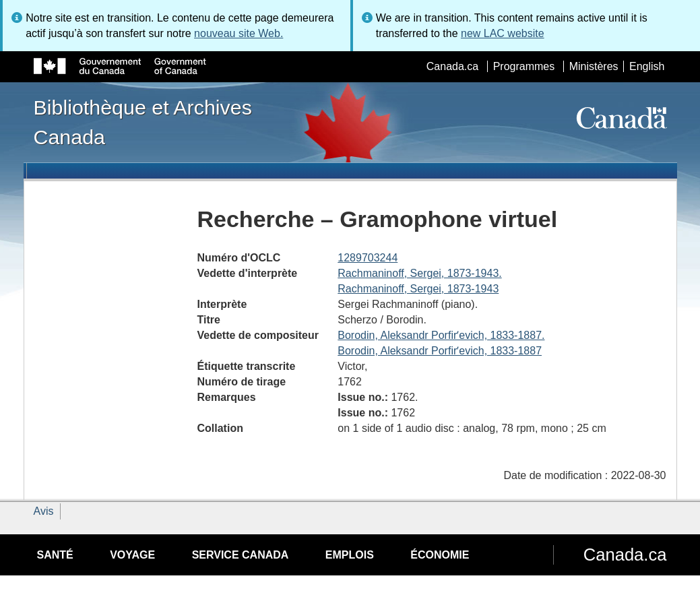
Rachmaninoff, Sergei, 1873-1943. (419, 273)
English (647, 66)
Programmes (524, 66)
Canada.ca (452, 66)
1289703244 (368, 258)
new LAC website (503, 33)
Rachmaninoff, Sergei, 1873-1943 (418, 289)
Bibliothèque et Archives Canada (143, 122)
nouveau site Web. (238, 33)
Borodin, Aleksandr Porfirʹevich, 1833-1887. (441, 335)
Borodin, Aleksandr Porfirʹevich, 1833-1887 (440, 351)
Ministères (594, 66)
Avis (44, 511)
